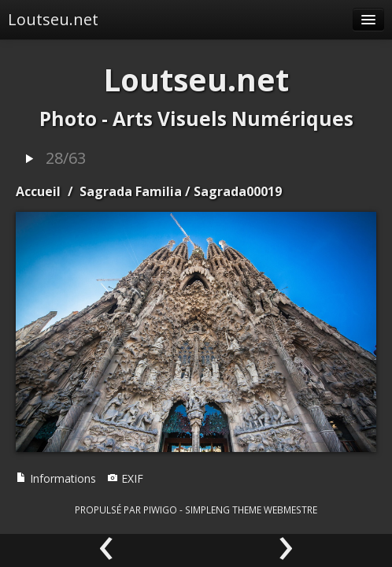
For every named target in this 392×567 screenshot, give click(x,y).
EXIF (125, 478)
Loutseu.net (53, 19)
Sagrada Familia (131, 191)
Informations (56, 478)
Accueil (38, 191)
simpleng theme (223, 510)
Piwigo (160, 510)
